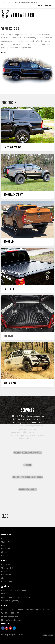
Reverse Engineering (11, 601)
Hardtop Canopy (10, 565)
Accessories (8, 581)
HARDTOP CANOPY (13, 147)
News (6, 556)
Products (7, 545)
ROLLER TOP (9, 289)
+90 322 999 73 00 (10, 3)
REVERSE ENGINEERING (28, 489)
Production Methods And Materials (17, 597)
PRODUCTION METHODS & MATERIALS (28, 477)
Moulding (7, 594)
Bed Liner (7, 578)
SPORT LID (9, 242)
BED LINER (9, 336)
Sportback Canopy (10, 568)
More (4, 53)
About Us (7, 542)
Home (6, 539)
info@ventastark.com (28, 3)
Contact (6, 552)
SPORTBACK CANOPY (14, 195)
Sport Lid (7, 571)
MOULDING (28, 465)
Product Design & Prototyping (14, 590)
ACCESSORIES (10, 383)
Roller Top (7, 575)
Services (7, 549)
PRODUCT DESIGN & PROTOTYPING (28, 453)
